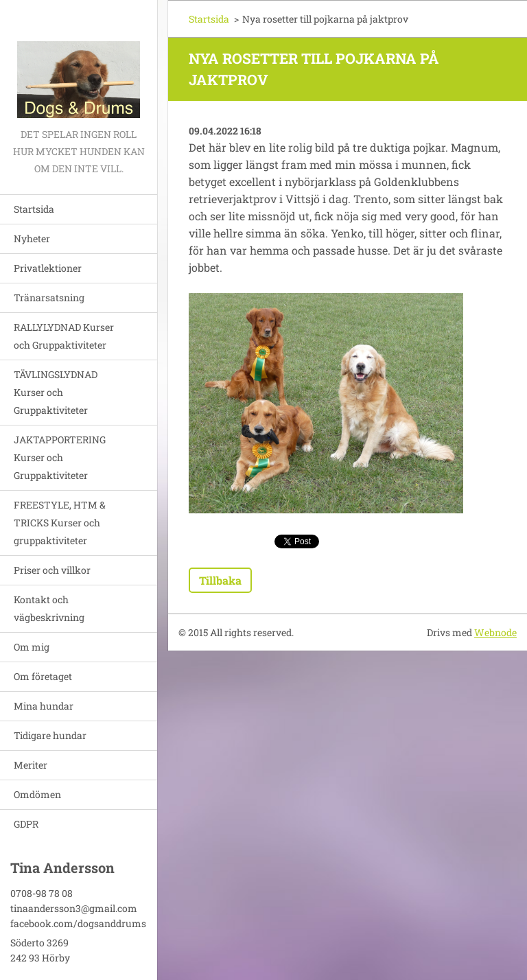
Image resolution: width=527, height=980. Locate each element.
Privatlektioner (48, 268)
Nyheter (32, 238)
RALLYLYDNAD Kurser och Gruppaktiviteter (64, 336)
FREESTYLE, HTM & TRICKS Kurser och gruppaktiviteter (60, 523)
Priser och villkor (52, 570)
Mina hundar (44, 706)
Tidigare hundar (50, 735)
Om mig (32, 647)
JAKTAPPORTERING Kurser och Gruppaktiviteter (60, 457)
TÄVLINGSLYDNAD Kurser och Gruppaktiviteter (56, 392)
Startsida (34, 209)
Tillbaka (220, 580)
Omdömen (37, 794)
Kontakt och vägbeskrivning (49, 608)
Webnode (495, 632)
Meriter (31, 765)
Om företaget (43, 676)
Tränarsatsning (49, 297)
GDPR (26, 824)
